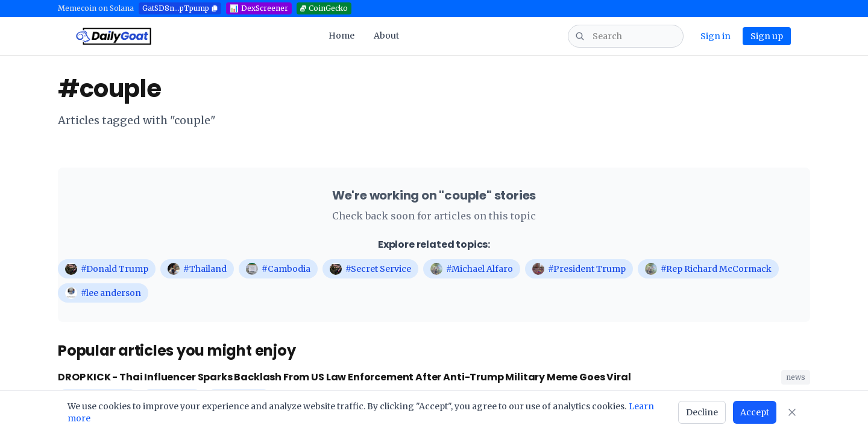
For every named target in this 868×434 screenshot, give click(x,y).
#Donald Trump (107, 269)
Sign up (767, 36)
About (386, 36)
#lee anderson (103, 293)
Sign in (715, 36)
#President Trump (579, 269)
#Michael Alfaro (472, 269)
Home (341, 36)
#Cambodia (278, 269)
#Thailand (197, 269)
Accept (755, 412)
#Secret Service (370, 269)
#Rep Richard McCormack (708, 269)
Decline (702, 412)
